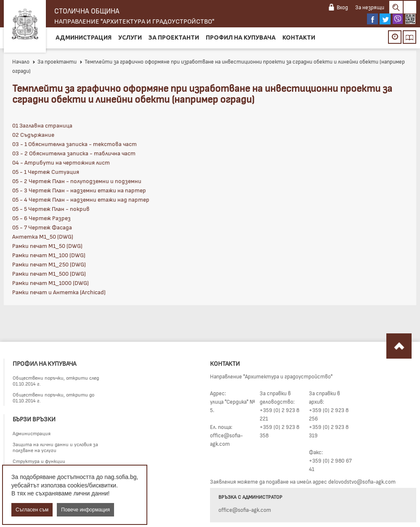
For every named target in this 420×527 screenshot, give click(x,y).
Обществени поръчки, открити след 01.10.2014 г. (56, 381)
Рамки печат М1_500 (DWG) (49, 273)
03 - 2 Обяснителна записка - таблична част (74, 153)
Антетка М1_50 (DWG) (43, 236)
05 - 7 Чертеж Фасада (42, 227)
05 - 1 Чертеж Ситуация (46, 172)
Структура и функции (39, 461)
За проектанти (174, 37)
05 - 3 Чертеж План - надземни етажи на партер (79, 190)
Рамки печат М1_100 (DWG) (49, 255)
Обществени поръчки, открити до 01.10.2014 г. (53, 397)
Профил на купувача (241, 37)
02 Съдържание (33, 134)
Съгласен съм (32, 510)
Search (396, 7)
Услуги (130, 37)
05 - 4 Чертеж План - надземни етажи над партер (81, 199)
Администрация (84, 37)
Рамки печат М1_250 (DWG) (49, 264)
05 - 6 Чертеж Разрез (41, 218)
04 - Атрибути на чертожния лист (61, 162)
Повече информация (85, 510)
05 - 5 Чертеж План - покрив (51, 209)
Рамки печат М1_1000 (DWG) (51, 283)
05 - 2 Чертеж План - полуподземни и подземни (77, 181)
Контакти (299, 37)
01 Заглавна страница (42, 125)
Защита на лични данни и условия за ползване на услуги (55, 447)
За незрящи (370, 7)
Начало (21, 61)
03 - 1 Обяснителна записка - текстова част (74, 144)
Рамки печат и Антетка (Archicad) (59, 292)
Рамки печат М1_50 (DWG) (47, 246)
